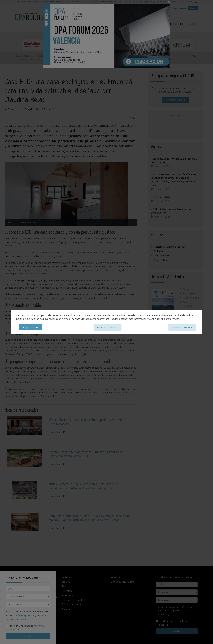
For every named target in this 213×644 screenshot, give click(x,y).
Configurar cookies (182, 327)
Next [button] (196, 44)
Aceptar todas (30, 327)
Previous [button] (17, 44)
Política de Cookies (107, 327)
